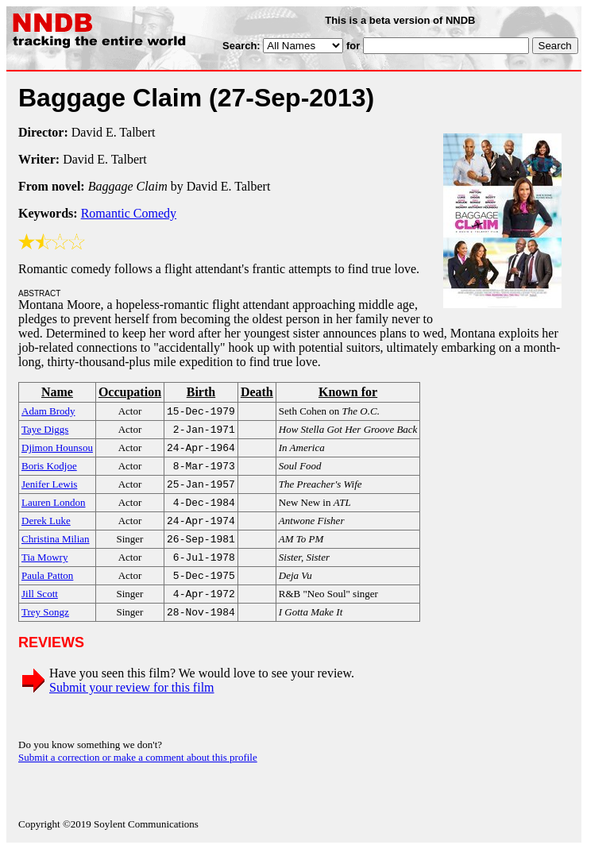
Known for (348, 392)
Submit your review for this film (132, 706)
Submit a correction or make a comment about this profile (138, 776)
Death (257, 392)
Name (57, 392)
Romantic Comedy (129, 213)
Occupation (130, 392)
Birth (201, 392)
